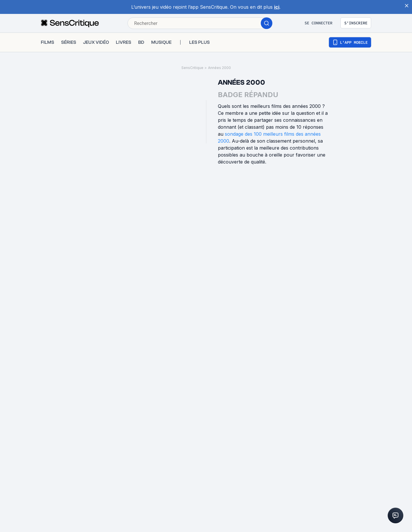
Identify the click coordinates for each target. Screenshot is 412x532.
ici (277, 7)
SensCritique (192, 68)
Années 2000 (219, 68)
